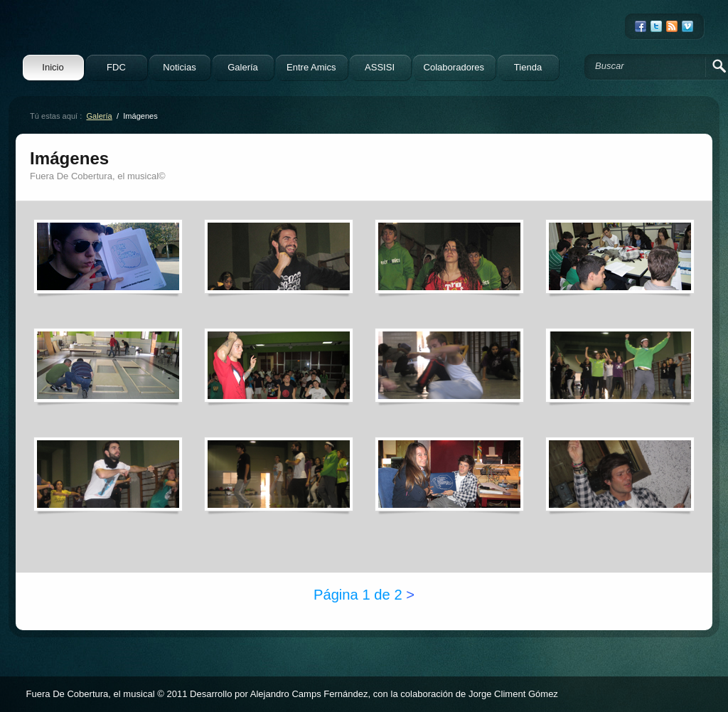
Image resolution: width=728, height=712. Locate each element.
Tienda (528, 67)
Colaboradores (454, 67)
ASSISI (380, 67)
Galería (243, 67)
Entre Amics (311, 67)
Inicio (53, 67)
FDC (116, 67)
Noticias (179, 67)
